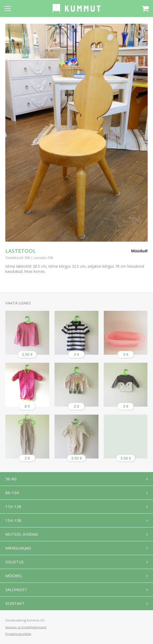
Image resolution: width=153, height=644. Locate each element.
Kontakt (15, 603)
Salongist (16, 589)
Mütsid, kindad (22, 534)
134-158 (13, 520)
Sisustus (15, 562)
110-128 (13, 506)
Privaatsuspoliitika (18, 634)
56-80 (11, 479)
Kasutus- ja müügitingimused (26, 627)
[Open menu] (8, 9)
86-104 (12, 493)
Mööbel (14, 576)
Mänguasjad (18, 548)
